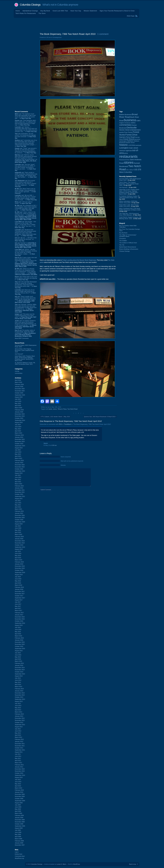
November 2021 (20, 492)
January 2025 (19, 412)
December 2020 (20, 515)
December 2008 (20, 820)
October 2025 (19, 393)
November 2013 (20, 695)
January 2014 (19, 691)
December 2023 (20, 439)
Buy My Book (45, 11)
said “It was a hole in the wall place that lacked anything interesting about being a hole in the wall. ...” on (26, 262)
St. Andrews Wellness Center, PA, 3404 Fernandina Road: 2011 (25, 363)
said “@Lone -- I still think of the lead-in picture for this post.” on (26, 239)
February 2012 (19, 739)
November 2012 (20, 720)
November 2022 (20, 467)
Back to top (132, 864)
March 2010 (19, 788)
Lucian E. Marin (61, 864)
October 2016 (19, 621)
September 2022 (20, 471)
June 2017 (18, 604)
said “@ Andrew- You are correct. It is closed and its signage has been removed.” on (25, 136)
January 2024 (19, 437)
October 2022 (19, 469)
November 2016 (20, 619)
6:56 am (54, 445)
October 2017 (19, 596)
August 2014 (19, 676)
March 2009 (19, 813)
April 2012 (18, 735)
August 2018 (19, 575)
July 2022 (18, 475)
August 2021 (19, 499)
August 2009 (19, 803)
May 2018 (18, 581)
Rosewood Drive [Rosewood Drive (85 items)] (124, 160)
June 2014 (18, 680)
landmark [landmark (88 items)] (138, 145)
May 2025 (18, 403)
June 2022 (18, 477)
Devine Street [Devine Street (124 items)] (125, 130)
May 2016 (18, 632)
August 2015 (19, 651)
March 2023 (19, 458)
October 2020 (19, 520)
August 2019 (19, 549)
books (50, 409)
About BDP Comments (22, 338)
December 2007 (20, 845)
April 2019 (18, 558)
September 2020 (20, 522)
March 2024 (19, 433)
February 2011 (19, 765)
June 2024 (18, 427)
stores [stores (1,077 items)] (129, 163)
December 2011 (20, 744)
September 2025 (20, 395)
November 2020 (20, 518)
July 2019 (18, 551)
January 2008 (19, 843)
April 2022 (18, 482)
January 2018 (19, 589)
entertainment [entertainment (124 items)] (135, 130)
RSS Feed (131, 16)
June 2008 (18, 832)
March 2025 (19, 408)
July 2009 (18, 805)
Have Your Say (76, 11)
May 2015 (18, 657)
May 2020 (18, 530)
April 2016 (18, 634)
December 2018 (20, 566)
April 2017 (18, 608)
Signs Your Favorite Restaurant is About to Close (117, 11)
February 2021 (19, 511)
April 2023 (18, 456)
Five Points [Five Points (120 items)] (128, 132)
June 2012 (18, 731)
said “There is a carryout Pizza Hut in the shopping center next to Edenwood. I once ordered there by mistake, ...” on (26, 272)
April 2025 (18, 406)
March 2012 (19, 737)
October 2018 (19, 570)
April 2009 (18, 811)
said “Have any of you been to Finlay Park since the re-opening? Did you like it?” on (25, 292)
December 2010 (20, 769)
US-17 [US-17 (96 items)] (132, 170)
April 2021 (18, 507)
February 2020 (19, 537)
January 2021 (19, 513)
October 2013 (19, 697)
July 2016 (18, 627)
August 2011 (19, 752)
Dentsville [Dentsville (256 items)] (132, 128)
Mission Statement (90, 11)
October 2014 (19, 672)
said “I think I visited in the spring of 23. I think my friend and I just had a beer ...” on (26, 216)
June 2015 (18, 655)
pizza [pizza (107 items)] (126, 153)
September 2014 (20, 674)
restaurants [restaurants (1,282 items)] (129, 156)
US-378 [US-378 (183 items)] (138, 170)
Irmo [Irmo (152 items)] (133, 145)
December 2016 (20, 617)
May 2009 (18, 809)
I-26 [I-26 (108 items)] (130, 145)
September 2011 (20, 750)
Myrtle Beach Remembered (128, 247)
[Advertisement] (82, 25)
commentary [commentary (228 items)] (125, 125)
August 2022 (19, 473)
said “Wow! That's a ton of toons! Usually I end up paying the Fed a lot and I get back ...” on (25, 191)
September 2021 (20, 496)
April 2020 (18, 532)
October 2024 (19, 418)
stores (55, 409)
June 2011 (18, 756)
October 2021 (19, 494)
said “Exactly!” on (26, 245)
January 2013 (19, 716)
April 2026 (18, 380)
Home (18, 11)
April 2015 (18, 659)
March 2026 (19, 382)
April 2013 (18, 710)
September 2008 (20, 826)
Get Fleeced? (19, 354)
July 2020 (18, 526)
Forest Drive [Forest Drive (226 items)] (131, 135)
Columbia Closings (30, 5)
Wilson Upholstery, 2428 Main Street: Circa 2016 (128, 202)
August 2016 (19, 625)
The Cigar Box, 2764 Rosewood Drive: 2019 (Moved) (129, 214)
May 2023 (18, 454)
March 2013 (19, 712)
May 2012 (18, 733)
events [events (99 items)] (122, 132)
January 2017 (19, 615)
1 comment (103, 34)
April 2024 (18, 431)
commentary (19, 373)
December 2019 (20, 541)
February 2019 (19, 562)
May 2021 (18, 505)
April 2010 (18, 786)
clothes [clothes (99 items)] (133, 123)
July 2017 (18, 602)
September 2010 (20, 775)
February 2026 (19, 384)
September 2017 (20, 598)
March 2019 (19, 560)
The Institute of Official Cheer (128, 243)
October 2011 (19, 748)
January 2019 (19, 564)
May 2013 (18, 708)
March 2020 (19, 534)
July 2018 (18, 577)
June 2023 (18, 452)
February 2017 (19, 613)
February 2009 (19, 815)
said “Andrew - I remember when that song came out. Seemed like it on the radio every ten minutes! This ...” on (26, 129)
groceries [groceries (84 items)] (137, 139)
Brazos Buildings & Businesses (129, 249)
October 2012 (19, 722)
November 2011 (20, 746)
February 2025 (19, 410)
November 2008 (20, 822)
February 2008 (19, 841)
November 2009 (20, 796)
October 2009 (19, 799)
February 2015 (19, 663)
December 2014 (20, 668)
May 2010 (18, 784)
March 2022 (19, 484)
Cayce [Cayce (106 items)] (122, 123)
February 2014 (19, 689)
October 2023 (19, 444)
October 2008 (19, 824)
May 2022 (18, 479)
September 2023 (20, 446)
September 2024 (20, 420)
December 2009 (20, 794)
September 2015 (20, 649)
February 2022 (19, 486)
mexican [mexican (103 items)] (122, 151)
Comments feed (20, 856)
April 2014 (18, 684)
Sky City (122, 245)
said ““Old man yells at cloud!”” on (24, 203)
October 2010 (19, 773)
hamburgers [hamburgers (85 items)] (123, 141)
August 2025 (19, 397)
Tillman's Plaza (62, 409)
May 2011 (18, 758)
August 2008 (19, 828)
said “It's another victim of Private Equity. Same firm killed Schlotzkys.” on (25, 333)
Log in (17, 852)
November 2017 (20, 594)
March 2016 (19, 636)
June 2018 (18, 579)
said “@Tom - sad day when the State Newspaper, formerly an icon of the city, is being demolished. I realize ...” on (26, 252)
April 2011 (18, 760)
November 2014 (20, 670)
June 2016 (18, 629)
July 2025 (18, 399)
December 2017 (20, 591)
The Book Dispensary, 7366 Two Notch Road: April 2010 (68, 34)
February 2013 (19, 714)
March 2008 (19, 839)
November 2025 (20, 391)
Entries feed (19, 854)
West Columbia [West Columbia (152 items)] (126, 172)
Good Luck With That (60, 11)
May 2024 (18, 429)
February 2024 (19, 435)
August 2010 (19, 777)
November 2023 (20, 441)
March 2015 (19, 661)
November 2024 (20, 416)
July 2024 (18, 425)
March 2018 (19, 585)
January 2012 (19, 741)
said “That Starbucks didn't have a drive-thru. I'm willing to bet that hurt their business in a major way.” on (25, 123)
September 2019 (20, 547)
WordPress (77, 864)
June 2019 (18, 553)
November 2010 (20, 771)
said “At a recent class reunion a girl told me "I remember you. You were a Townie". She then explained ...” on (26, 184)
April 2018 (18, 583)
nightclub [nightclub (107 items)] (129, 151)
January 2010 (19, 792)
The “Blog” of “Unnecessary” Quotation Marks (128, 236)
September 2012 (20, 725)
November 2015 (20, 644)
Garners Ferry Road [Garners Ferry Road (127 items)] (127, 137)
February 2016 (19, 638)
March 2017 (19, 610)
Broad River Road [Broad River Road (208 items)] (129, 116)
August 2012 (19, 727)
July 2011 (18, 754)
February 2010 (19, 790)
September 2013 (20, 699)
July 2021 (18, 501)
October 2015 (19, 646)
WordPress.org (19, 858)
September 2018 (20, 572)
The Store (42, 13)
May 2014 (18, 682)
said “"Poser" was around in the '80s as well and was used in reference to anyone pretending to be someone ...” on (26, 151)
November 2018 (20, 568)
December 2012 (20, 718)
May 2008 (18, 834)
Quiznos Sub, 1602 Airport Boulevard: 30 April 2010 (100, 417)
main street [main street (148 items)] (133, 148)
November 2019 (20, 543)
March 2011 (19, 763)
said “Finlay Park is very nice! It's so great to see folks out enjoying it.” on (26, 278)
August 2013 (19, 701)
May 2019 (18, 556)
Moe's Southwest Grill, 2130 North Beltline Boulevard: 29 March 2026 (130, 209)
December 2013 (20, 693)
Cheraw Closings (125, 251)
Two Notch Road (72, 409)
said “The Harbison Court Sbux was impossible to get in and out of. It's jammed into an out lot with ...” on (25, 116)
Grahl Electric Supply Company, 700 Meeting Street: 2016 (130, 218)
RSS (60, 424)
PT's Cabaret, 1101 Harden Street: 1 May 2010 (56, 417)
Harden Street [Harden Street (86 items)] (130, 143)
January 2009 (19, 818)
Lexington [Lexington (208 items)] (124, 148)
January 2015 (19, 665)
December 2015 (20, 642)
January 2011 (19, 767)
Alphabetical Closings (30, 11)
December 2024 (20, 414)
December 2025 (20, 389)
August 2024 (19, 422)
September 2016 (20, 623)
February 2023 (19, 460)
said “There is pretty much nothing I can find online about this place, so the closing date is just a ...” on (25, 299)
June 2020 (18, 528)
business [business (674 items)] (130, 120)
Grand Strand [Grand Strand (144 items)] (129, 139)
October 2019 (19, 545)
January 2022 (19, 488)
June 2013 (18, 706)
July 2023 (18, 450)
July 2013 (18, 703)
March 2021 (19, 509)
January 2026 (19, 387)
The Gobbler (123, 241)
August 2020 (19, 524)
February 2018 (19, 587)
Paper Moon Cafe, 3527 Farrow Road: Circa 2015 (129, 206)
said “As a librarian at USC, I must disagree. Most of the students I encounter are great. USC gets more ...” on (26, 208)
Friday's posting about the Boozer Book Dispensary (79, 260)
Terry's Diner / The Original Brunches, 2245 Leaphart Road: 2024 (25, 350)
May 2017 (18, 606)
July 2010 (18, 780)
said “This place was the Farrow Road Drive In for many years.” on (26, 316)
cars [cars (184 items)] (138, 120)
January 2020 (19, 539)
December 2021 (20, 490)
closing (17, 371)
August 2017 (19, 600)
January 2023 (19, 463)
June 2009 (18, 807)
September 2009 (20, 801)
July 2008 (18, 830)
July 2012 (18, 729)
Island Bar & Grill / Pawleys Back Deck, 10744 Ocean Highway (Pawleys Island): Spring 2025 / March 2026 (25, 358)
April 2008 (18, 837)
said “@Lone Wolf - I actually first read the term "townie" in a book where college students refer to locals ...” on (26, 197)
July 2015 (18, 653)
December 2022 (20, 465)
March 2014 (19, 687)
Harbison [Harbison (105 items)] (130, 141)
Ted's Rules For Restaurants (26, 13)
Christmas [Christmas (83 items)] (127, 123)
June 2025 (18, 401)
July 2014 (18, 678)
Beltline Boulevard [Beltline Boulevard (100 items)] (125, 115)
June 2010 (18, 782)
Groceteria (123, 239)
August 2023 (19, 448)
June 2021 (18, 503)
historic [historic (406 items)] (124, 145)
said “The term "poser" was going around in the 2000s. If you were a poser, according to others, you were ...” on (25, 167)
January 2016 (19, 640)
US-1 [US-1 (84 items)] (128, 170)
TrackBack (68, 424)
